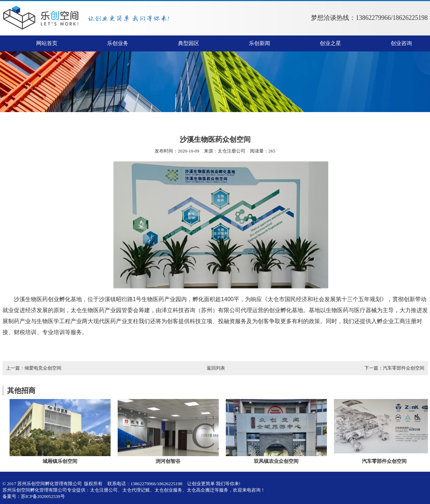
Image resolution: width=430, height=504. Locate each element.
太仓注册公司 (231, 151)
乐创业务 (118, 43)
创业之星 (330, 43)
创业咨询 (401, 43)
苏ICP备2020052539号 (43, 496)
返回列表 (216, 368)
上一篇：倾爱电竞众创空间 (34, 368)
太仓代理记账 (136, 490)
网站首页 (47, 43)
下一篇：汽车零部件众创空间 (394, 368)
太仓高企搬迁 (201, 490)
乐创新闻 (259, 43)
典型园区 (189, 43)
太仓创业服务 (168, 490)
